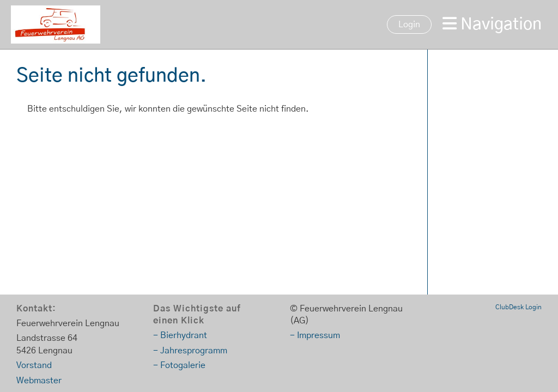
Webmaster (39, 381)
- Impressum (315, 335)
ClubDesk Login (518, 307)
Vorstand (34, 365)
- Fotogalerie (179, 365)
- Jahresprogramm (190, 351)
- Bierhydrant (180, 335)
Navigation (492, 24)
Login (409, 24)
